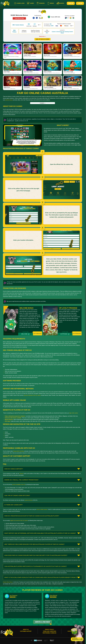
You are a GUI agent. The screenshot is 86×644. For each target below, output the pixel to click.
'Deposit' (21, 474)
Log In (80, 3)
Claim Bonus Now (19, 18)
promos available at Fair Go (19, 485)
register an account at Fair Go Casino (19, 521)
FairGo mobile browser (42, 509)
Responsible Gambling (19, 451)
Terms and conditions (49, 633)
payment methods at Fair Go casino (32, 395)
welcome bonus (9, 100)
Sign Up (71, 3)
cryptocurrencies (28, 500)
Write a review (43, 623)
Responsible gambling (49, 634)
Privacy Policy (50, 631)
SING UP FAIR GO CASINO (43, 39)
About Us (26, 631)
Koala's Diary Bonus (8, 582)
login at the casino (74, 413)
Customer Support (26, 633)
